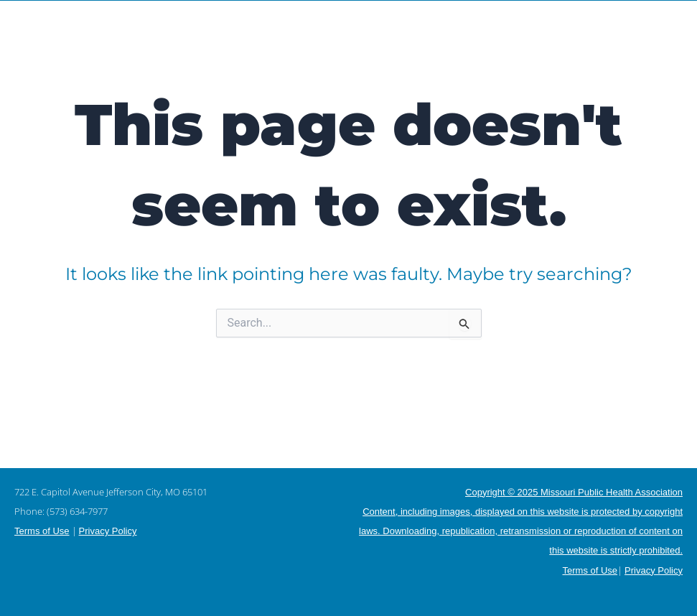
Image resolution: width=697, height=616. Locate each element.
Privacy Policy (108, 531)
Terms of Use (42, 531)
